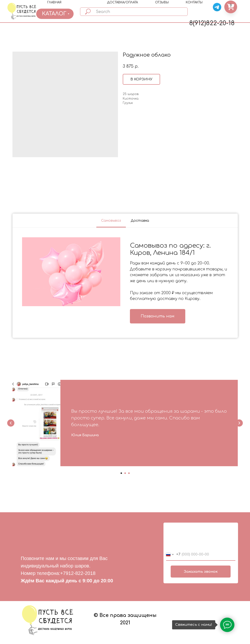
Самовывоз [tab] (111, 221)
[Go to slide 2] (125, 473)
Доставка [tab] (140, 221)
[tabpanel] (125, 283)
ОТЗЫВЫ (162, 2)
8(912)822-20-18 (212, 23)
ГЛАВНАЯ (54, 2)
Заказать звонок (201, 572)
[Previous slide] (11, 423)
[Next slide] (239, 423)
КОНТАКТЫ (194, 2)
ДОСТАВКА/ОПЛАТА (122, 2)
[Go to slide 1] (121, 473)
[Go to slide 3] (129, 473)
